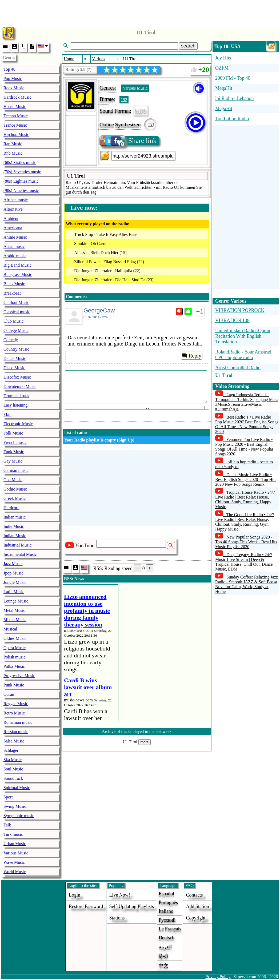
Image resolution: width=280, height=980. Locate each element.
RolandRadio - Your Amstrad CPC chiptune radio (243, 355)
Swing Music (15, 806)
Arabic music (15, 256)
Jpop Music (13, 573)
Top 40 (9, 69)
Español (166, 894)
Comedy (11, 340)
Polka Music (14, 666)
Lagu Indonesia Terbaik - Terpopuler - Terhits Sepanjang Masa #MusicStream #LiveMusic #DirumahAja (247, 402)
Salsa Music (14, 741)
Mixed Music (15, 620)
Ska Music (13, 760)
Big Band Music (17, 265)
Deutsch (167, 938)
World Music (15, 872)
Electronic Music (18, 424)
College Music (16, 330)
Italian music (15, 517)
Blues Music (14, 284)
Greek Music (15, 498)
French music (15, 442)
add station (197, 906)
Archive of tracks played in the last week (137, 731)
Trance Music (15, 125)
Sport (8, 797)
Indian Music (15, 536)
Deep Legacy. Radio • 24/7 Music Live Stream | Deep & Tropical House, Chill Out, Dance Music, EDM (244, 562)
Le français (170, 929)
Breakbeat (12, 293)
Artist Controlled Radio (238, 368)
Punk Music (14, 685)
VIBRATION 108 (232, 320)
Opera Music (15, 648)
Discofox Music (17, 377)
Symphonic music (19, 816)
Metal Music (14, 610)
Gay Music (13, 461)
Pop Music (13, 79)
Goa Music (13, 480)
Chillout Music (16, 302)
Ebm (7, 414)
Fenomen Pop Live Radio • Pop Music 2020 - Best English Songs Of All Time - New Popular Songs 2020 (244, 447)
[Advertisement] (140, 12)
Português (168, 902)
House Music (15, 107)
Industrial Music (17, 545)
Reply (192, 356)
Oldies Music (15, 638)
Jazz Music (13, 564)
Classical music (17, 312)
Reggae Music (16, 704)
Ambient (11, 218)
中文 (163, 966)
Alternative (13, 209)
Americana (13, 228)
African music (16, 200)
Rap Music (13, 144)
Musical (10, 629)
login (75, 895)
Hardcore (11, 508)
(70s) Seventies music (22, 172)
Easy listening (15, 405)
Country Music (16, 349)
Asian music (14, 246)
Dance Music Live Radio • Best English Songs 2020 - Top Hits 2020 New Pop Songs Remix (246, 479)
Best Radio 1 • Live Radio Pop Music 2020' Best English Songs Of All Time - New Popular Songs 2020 (247, 424)
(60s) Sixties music (20, 162)
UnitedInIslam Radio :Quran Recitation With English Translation (243, 336)
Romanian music (18, 722)
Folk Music (13, 433)
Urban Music (15, 844)
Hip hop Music (16, 134)
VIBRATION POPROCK (240, 310)
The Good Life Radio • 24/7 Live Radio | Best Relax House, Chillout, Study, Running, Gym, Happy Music (245, 522)
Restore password (86, 906)
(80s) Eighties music (21, 181)
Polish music (14, 657)
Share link (128, 141)
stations (117, 918)
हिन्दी (163, 956)
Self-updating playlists (132, 906)
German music (16, 470)
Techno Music (16, 116)
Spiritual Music (17, 788)
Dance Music (15, 358)
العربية (165, 947)
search (188, 46)
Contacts (194, 895)
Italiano (166, 911)
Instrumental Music (20, 554)
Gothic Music (15, 489)
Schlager (11, 750)
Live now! (120, 895)
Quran (9, 694)
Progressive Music (19, 676)
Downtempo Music (20, 386)
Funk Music (14, 452)
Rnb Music (13, 153)
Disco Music (14, 368)
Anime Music (15, 237)
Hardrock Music (17, 97)
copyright (196, 918)
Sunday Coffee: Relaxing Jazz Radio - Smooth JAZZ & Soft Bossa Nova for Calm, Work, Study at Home (247, 584)
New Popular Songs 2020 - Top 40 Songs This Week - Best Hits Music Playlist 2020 (246, 542)
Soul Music (13, 769)
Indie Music (14, 526)
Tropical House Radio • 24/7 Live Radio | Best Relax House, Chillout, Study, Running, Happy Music (245, 499)
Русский (167, 920)
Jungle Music (15, 582)
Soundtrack (13, 778)
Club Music (13, 321)
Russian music (16, 732)
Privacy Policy (218, 977)
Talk (7, 825)
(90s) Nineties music (21, 190)
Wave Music (14, 862)
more (145, 742)
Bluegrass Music (18, 274)
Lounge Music (16, 601)
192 (124, 100)
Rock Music (14, 88)
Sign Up (126, 440)
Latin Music (14, 592)
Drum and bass (16, 396)
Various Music (16, 853)
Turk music (13, 834)
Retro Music (14, 713)
